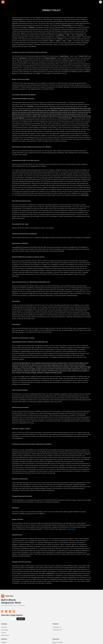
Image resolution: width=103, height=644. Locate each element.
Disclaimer (97, 639)
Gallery (65, 621)
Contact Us (86, 613)
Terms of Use (65, 639)
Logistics (46, 613)
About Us (6, 613)
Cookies (56, 639)
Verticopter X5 (28, 616)
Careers (6, 618)
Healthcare (46, 616)
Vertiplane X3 (27, 613)
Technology (7, 616)
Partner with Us (87, 616)
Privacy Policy (76, 639)
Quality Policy (87, 639)
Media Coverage (68, 613)
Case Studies (47, 621)
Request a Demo (87, 618)
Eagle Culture (7, 621)
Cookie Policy (72, 531)
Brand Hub (66, 618)
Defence (45, 618)
